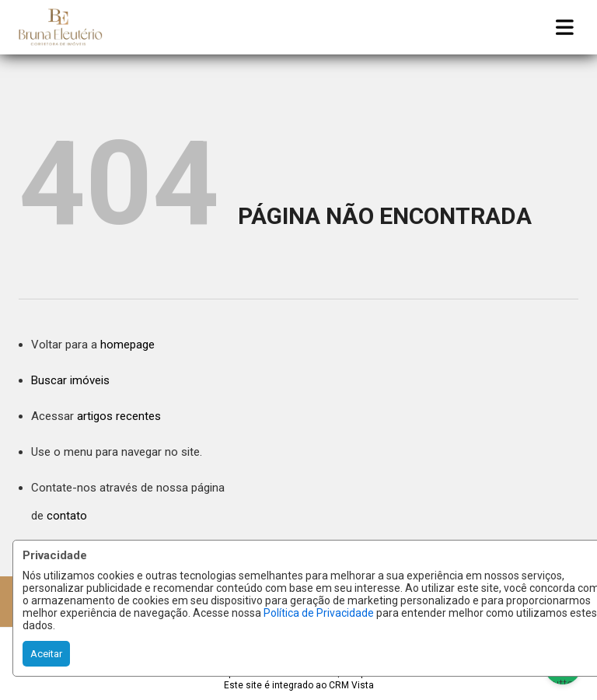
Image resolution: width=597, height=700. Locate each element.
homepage (127, 345)
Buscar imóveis (70, 380)
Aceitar (46, 654)
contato (67, 516)
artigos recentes (119, 416)
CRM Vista (351, 685)
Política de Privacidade (319, 613)
